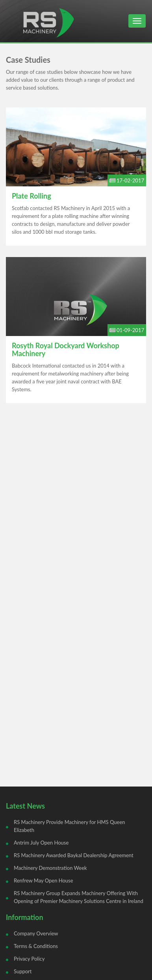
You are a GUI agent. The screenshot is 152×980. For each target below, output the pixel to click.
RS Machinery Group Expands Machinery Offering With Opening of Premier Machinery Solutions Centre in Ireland (79, 897)
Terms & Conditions (36, 946)
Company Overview (36, 933)
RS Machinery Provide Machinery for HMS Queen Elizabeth (70, 826)
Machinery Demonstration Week (50, 868)
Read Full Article (76, 176)
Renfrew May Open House (44, 880)
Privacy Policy (29, 959)
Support (23, 971)
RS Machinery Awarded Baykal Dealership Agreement (74, 855)
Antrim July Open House (41, 843)
